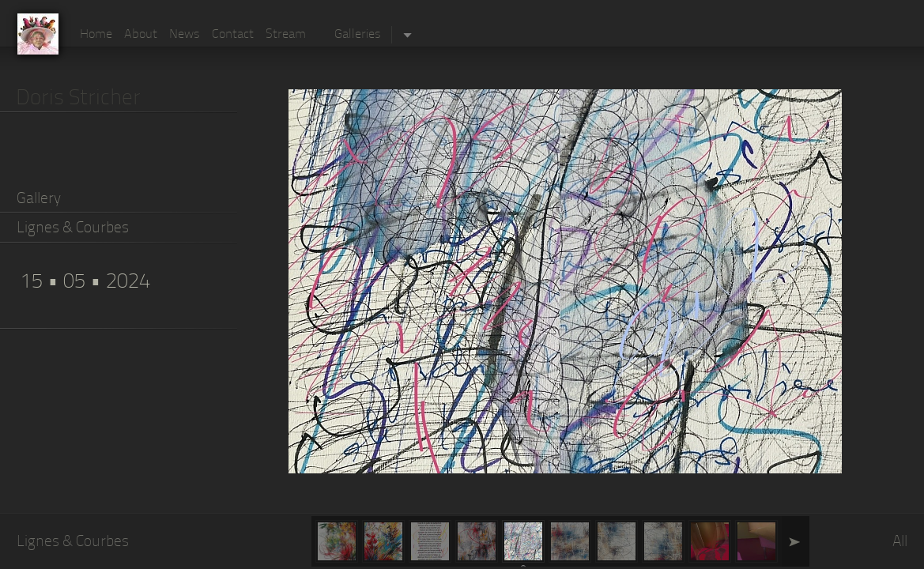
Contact (233, 35)
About (141, 35)
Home (96, 35)
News (185, 35)
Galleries (358, 35)
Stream (286, 35)
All (900, 543)
